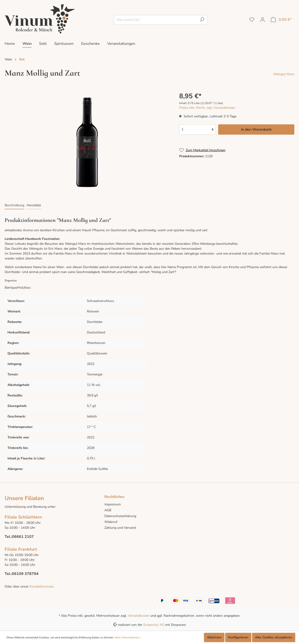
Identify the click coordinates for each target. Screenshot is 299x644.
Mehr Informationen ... (128, 637)
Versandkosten (139, 616)
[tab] (14, 205)
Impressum (113, 504)
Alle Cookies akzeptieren (274, 637)
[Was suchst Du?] (155, 20)
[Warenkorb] (281, 20)
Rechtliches (114, 497)
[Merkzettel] (252, 20)
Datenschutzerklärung (120, 516)
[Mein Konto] (263, 20)
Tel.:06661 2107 (19, 537)
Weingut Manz (284, 74)
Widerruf (111, 522)
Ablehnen (214, 637)
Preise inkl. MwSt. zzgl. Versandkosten (207, 108)
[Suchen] (202, 20)
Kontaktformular (41, 586)
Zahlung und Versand (120, 528)
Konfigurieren (238, 637)
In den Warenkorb (256, 129)
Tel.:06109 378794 (22, 574)
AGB (108, 510)
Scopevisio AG (154, 625)
